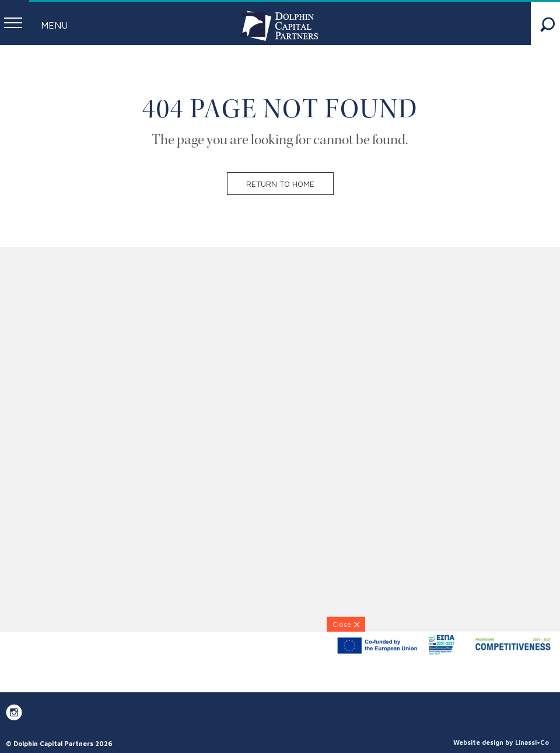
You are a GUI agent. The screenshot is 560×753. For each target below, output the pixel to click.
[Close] (346, 624)
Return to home (280, 184)
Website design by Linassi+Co (501, 742)
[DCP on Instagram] (14, 712)
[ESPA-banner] (443, 655)
